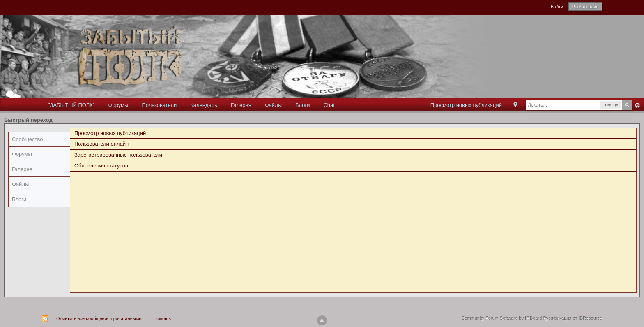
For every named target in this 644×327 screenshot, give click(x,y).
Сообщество (28, 139)
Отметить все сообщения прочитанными (99, 318)
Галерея (241, 105)
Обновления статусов (101, 166)
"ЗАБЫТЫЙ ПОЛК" (71, 105)
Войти (557, 7)
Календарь (204, 105)
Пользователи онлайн (101, 144)
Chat (329, 105)
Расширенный (637, 105)
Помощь (162, 318)
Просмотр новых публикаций (466, 105)
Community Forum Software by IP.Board (501, 318)
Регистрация (585, 7)
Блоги (302, 105)
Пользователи (159, 105)
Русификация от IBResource (572, 318)
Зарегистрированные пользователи (118, 155)
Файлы (273, 105)
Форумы (118, 105)
